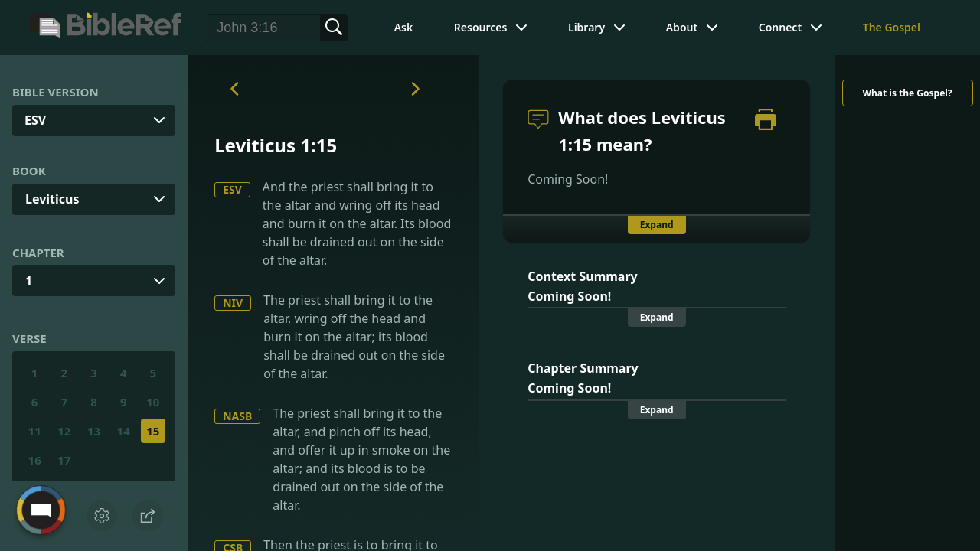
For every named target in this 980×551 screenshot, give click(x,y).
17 (64, 460)
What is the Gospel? (907, 93)
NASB (237, 416)
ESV (232, 189)
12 (64, 431)
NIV (233, 303)
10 (153, 402)
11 (35, 431)
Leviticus (52, 199)
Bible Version (56, 92)
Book (29, 171)
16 (35, 460)
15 (153, 431)
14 (124, 431)
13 (94, 431)
